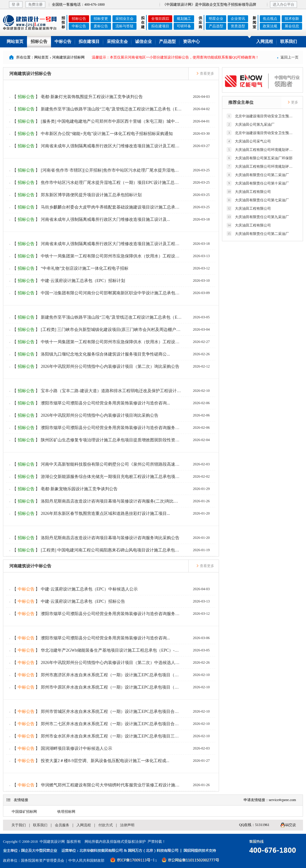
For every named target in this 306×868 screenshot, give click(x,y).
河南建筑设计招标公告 (30, 74)
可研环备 (184, 26)
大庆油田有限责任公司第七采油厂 (258, 200)
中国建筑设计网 (52, 842)
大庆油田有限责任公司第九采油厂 (258, 217)
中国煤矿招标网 (24, 812)
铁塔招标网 (66, 812)
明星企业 (216, 19)
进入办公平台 (283, 5)
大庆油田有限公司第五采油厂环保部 (260, 158)
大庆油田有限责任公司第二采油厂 (258, 175)
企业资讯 (238, 19)
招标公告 (79, 19)
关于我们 (19, 825)
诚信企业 (143, 42)
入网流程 (265, 42)
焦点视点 (270, 19)
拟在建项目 (160, 26)
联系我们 (289, 42)
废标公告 (101, 26)
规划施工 (184, 19)
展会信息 (292, 26)
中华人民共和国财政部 (86, 860)
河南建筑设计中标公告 (30, 566)
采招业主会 (124, 19)
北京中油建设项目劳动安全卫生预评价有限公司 (261, 116)
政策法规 (270, 26)
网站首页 (15, 42)
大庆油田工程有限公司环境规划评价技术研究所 (261, 150)
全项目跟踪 (160, 19)
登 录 (16, 5)
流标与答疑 (124, 26)
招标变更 (101, 19)
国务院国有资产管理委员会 (43, 860)
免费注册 (35, 5)
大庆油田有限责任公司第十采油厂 (258, 183)
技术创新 (292, 19)
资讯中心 (191, 42)
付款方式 (106, 825)
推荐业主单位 (241, 102)
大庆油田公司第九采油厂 (251, 124)
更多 (293, 102)
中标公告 (79, 26)
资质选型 (238, 26)
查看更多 (205, 74)
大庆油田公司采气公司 (249, 141)
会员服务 (62, 825)
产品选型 (216, 26)
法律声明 (127, 825)
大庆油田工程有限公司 (249, 192)
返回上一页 (288, 57)
